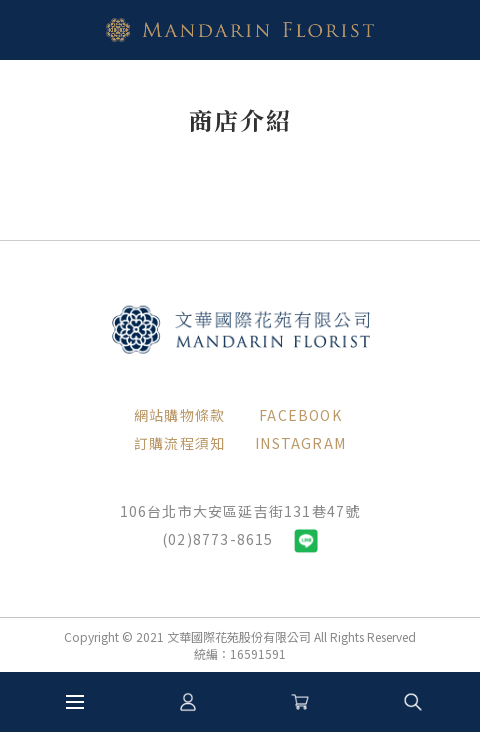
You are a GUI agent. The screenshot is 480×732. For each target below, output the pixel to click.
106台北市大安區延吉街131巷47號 (240, 511)
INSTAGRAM (300, 443)
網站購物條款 (179, 415)
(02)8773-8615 (218, 539)
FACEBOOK (300, 415)
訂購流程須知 (179, 443)
